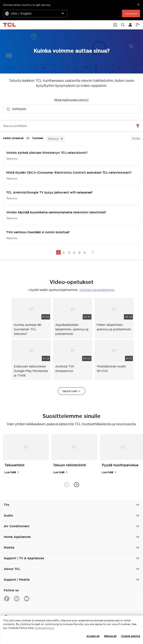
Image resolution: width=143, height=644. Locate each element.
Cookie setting (131, 636)
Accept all (93, 636)
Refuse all (110, 636)
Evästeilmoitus (45, 628)
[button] (77, 485)
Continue (131, 13)
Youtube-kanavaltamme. (97, 290)
